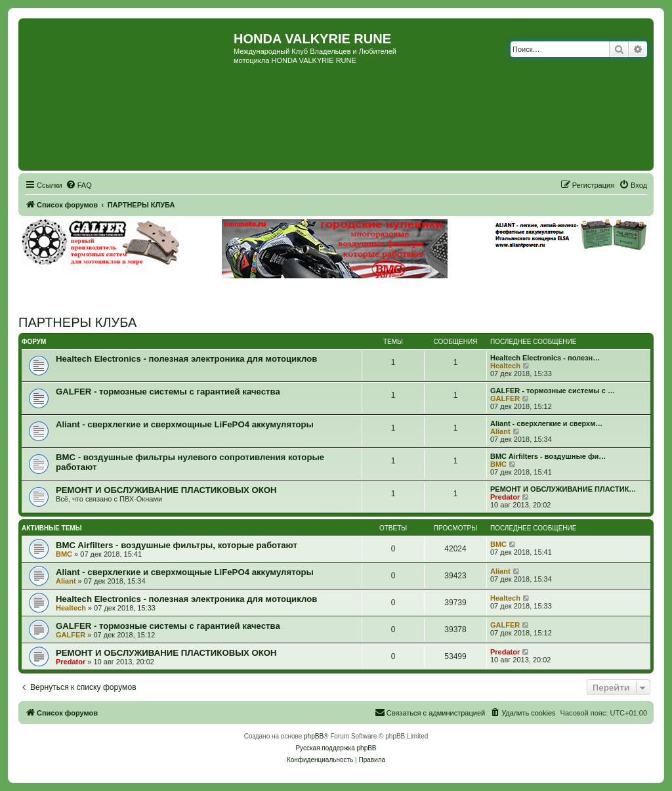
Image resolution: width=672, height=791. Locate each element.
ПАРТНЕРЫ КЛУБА (77, 322)
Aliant (500, 431)
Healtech (505, 366)
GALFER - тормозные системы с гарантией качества (168, 392)
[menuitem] (79, 185)
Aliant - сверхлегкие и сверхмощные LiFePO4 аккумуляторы (185, 424)
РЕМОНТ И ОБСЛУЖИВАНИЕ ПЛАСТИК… (563, 489)
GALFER (505, 398)
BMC (498, 464)
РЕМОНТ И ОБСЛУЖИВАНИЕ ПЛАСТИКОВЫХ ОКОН (166, 490)
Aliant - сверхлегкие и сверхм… (546, 423)
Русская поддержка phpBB (336, 748)
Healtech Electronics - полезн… (545, 358)
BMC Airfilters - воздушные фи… (548, 456)
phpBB (314, 736)
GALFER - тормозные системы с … (553, 391)
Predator (505, 497)
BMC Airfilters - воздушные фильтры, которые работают (177, 545)
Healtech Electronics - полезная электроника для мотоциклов (186, 359)
